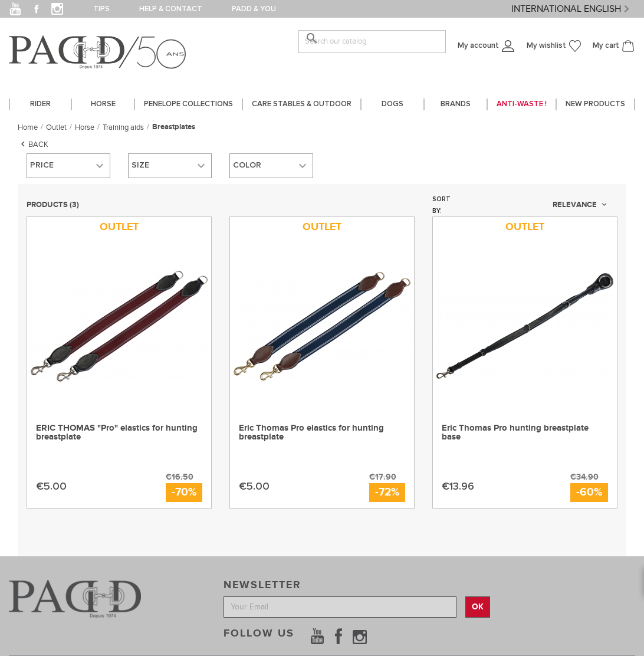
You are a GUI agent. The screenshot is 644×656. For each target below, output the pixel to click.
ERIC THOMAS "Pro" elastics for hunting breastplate (117, 432)
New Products (595, 104)
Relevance (581, 205)
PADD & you (254, 9)
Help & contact (171, 9)
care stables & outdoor (302, 104)
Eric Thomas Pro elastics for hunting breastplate (311, 432)
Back (33, 144)
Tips (101, 9)
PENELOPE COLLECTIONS (188, 104)
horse (103, 104)
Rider (40, 104)
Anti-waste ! (522, 104)
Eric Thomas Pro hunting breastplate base (515, 432)
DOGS (392, 104)
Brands (456, 104)
